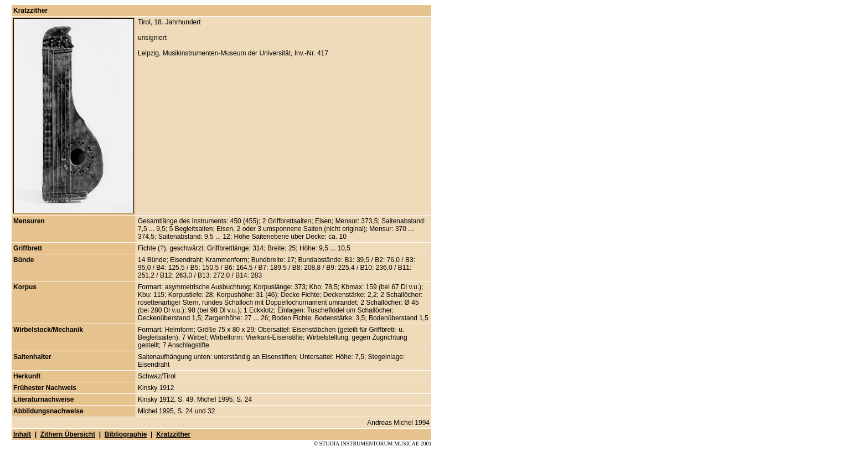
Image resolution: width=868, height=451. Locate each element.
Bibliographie (126, 434)
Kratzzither (173, 434)
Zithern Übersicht (68, 434)
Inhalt (22, 434)
